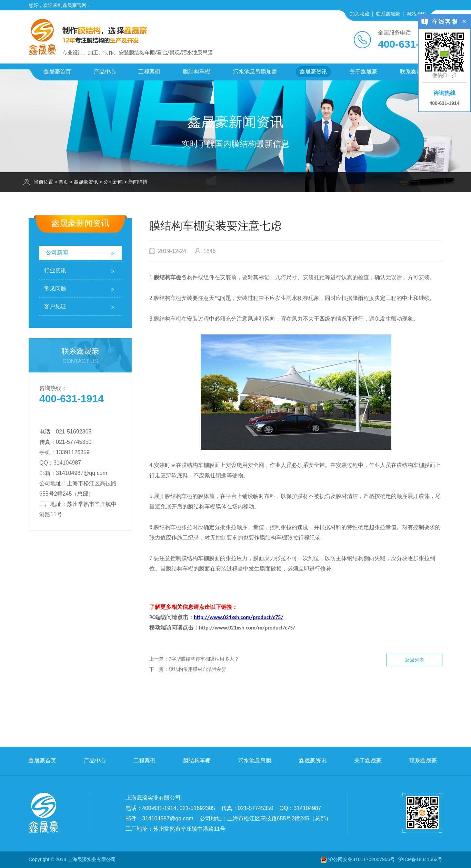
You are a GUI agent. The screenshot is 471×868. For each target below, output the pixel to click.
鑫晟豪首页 (57, 72)
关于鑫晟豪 (363, 72)
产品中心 (105, 72)
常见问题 (55, 288)
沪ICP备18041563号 (420, 859)
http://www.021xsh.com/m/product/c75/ (247, 628)
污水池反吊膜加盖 (255, 72)
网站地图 (416, 14)
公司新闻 (113, 182)
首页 (63, 182)
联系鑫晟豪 (388, 14)
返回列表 (414, 660)
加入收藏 (360, 14)
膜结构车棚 (197, 72)
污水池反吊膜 (255, 760)
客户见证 (55, 306)
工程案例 (149, 72)
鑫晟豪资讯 (313, 72)
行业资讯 (55, 270)
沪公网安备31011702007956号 (362, 859)
